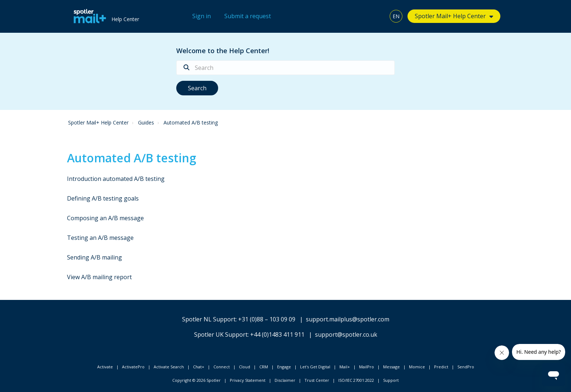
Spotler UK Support (221, 334)
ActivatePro (133, 367)
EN (396, 16)
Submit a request (248, 16)
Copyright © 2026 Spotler (196, 380)
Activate (105, 367)
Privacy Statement (248, 380)
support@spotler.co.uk (346, 334)
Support (391, 380)
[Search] (285, 68)
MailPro (367, 367)
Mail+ (345, 367)
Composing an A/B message (105, 218)
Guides (146, 122)
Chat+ (199, 367)
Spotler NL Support (209, 319)
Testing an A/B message (100, 238)
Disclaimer (285, 380)
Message (391, 367)
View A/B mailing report (99, 277)
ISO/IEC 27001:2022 (356, 380)
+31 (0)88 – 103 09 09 (267, 319)
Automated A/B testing (191, 122)
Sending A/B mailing (94, 257)
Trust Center (317, 380)
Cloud (245, 367)
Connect (222, 367)
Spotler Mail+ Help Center (450, 16)
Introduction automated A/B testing (116, 179)
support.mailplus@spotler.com (348, 319)
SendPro (466, 367)
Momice (417, 367)
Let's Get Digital (315, 367)
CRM (264, 367)
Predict (441, 367)
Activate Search (169, 367)
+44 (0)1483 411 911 (277, 334)
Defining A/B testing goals (103, 198)
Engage (284, 367)
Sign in (202, 16)
